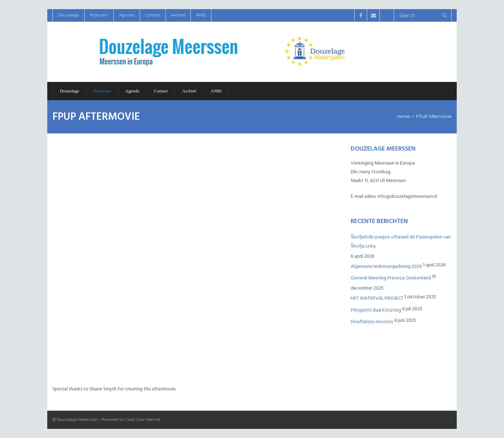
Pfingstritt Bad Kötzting (376, 310)
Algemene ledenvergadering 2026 (386, 266)
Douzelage (69, 15)
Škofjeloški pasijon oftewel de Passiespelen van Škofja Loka (401, 241)
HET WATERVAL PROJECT (377, 298)
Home (404, 116)
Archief (178, 15)
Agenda (127, 15)
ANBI (201, 15)
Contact (153, 15)
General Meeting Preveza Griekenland (391, 278)
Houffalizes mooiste (372, 322)
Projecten (99, 15)
